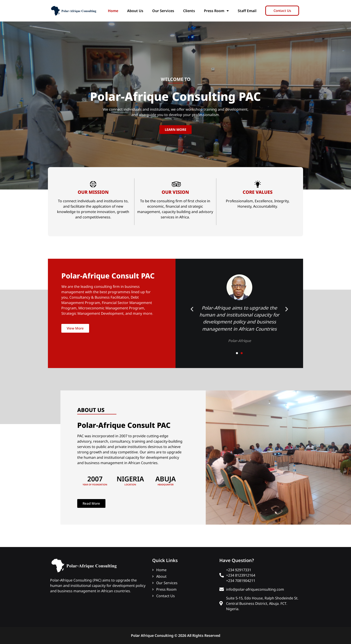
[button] (192, 309)
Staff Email (247, 11)
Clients (189, 11)
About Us (135, 11)
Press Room (216, 11)
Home (113, 11)
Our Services (163, 11)
